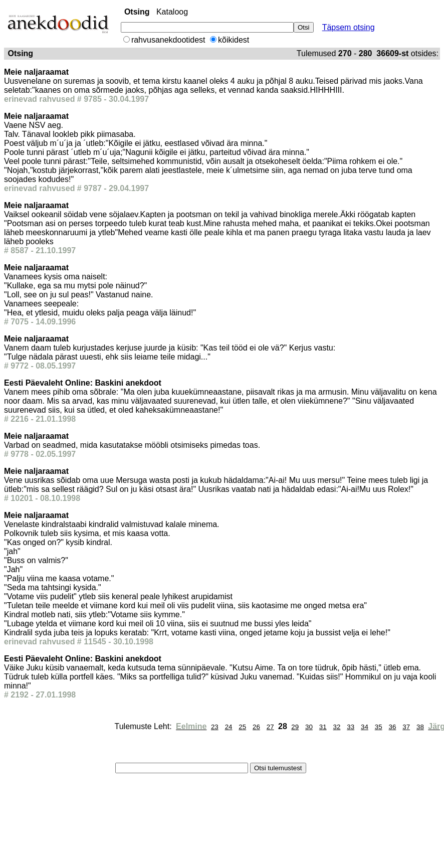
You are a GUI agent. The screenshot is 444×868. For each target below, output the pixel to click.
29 (295, 727)
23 (215, 727)
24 (229, 727)
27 (270, 727)
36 (393, 727)
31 (323, 727)
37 (406, 727)
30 (309, 727)
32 (337, 727)
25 (242, 727)
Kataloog (172, 12)
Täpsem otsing (349, 27)
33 (351, 727)
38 (420, 727)
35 (379, 727)
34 (365, 727)
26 (256, 727)
